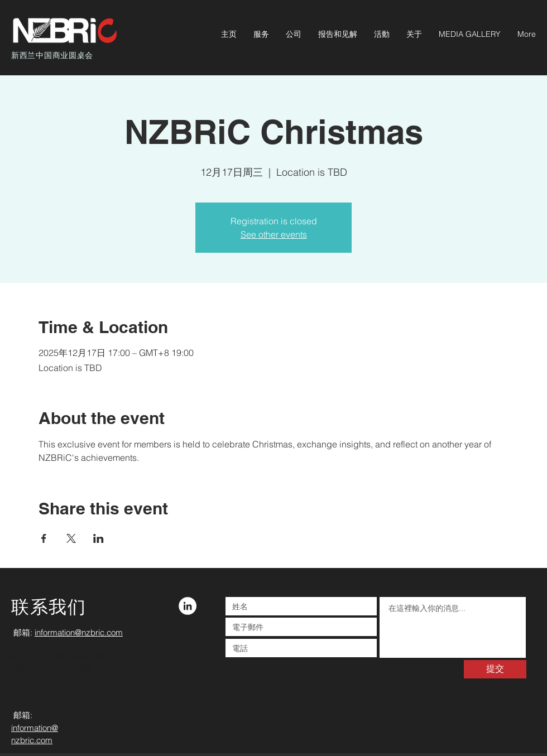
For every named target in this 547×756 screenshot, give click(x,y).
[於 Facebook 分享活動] (44, 538)
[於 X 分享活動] (71, 538)
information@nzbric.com (79, 632)
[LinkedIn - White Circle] (188, 606)
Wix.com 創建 (70, 667)
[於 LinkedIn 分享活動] (99, 538)
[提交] (495, 669)
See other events (274, 234)
